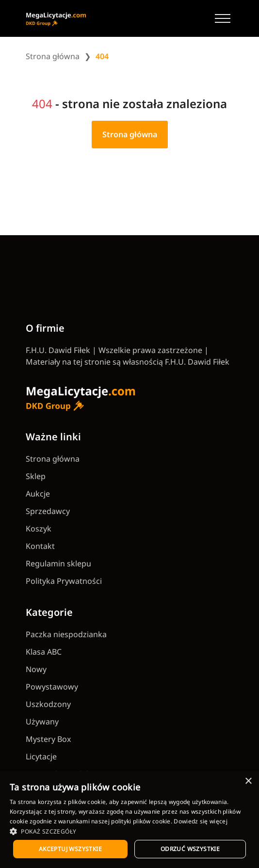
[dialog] (129, 820)
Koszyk (39, 529)
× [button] (248, 781)
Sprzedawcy (48, 511)
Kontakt (40, 546)
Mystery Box (48, 739)
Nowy (36, 669)
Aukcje (38, 494)
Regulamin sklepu (58, 563)
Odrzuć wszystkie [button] (190, 849)
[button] (129, 831)
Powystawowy (52, 687)
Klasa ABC (44, 652)
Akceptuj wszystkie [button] (70, 849)
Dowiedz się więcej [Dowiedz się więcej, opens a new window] (200, 821)
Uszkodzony (48, 704)
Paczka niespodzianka (66, 634)
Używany (42, 722)
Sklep (36, 476)
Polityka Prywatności (64, 581)
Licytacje (41, 756)
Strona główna (53, 56)
